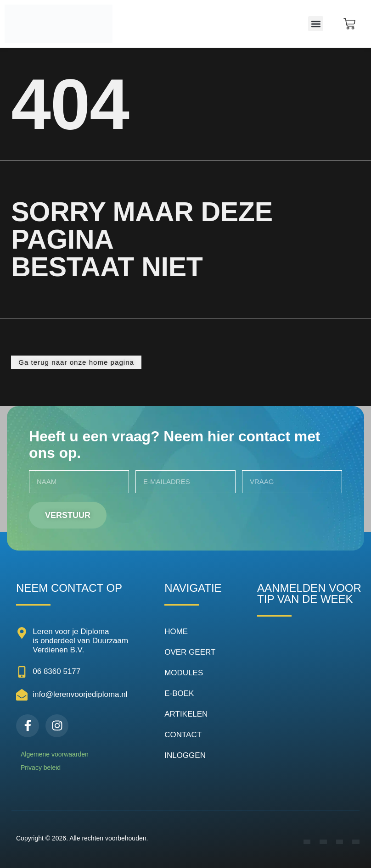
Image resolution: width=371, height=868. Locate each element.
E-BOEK (179, 693)
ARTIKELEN (186, 714)
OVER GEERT (190, 652)
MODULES (184, 673)
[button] (316, 24)
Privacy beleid (41, 768)
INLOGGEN (185, 755)
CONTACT (183, 735)
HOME (176, 632)
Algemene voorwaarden (55, 754)
